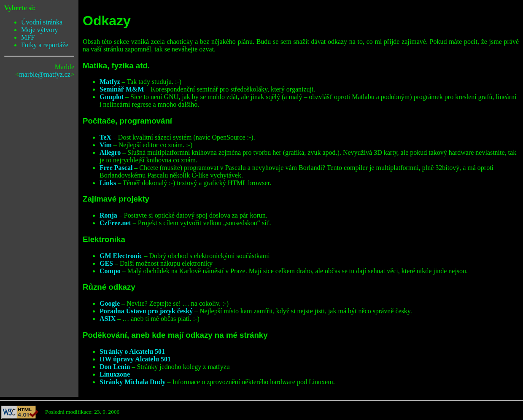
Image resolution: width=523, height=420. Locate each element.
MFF (28, 37)
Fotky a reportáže (45, 45)
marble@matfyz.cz (45, 74)
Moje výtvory (40, 30)
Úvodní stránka (42, 22)
